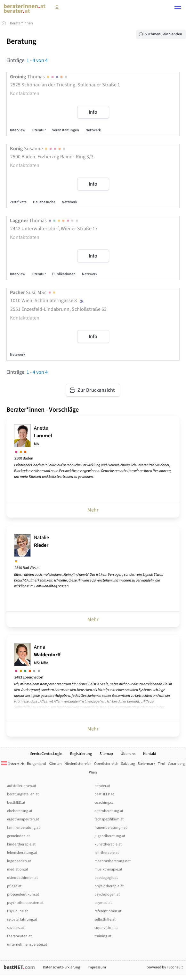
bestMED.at (16, 803)
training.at (103, 936)
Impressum (97, 967)
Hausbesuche (44, 202)
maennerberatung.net (113, 861)
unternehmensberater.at (27, 945)
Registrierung (81, 754)
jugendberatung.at (110, 836)
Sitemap (106, 754)
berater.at (102, 786)
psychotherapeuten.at (25, 903)
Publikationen (64, 274)
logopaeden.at (19, 861)
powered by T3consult (165, 967)
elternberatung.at (109, 811)
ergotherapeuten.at (23, 819)
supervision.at (106, 928)
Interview (18, 130)
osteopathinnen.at (22, 878)
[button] (178, 8)
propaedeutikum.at (23, 894)
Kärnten (55, 764)
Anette (43, 436)
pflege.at (14, 886)
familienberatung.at (23, 828)
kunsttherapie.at (108, 844)
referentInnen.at (108, 911)
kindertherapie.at (21, 844)
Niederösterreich (78, 764)
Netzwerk (93, 130)
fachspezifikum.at (109, 819)
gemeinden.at (18, 836)
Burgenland (36, 764)
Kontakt (150, 754)
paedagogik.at (106, 878)
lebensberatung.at (22, 853)
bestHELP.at (104, 794)
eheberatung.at (20, 811)
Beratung (21, 41)
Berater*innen (21, 23)
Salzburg (128, 764)
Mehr (93, 510)
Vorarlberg (176, 764)
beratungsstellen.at (23, 794)
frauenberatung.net (111, 828)
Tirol (162, 764)
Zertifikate (18, 202)
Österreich (13, 764)
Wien (93, 772)
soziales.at (16, 928)
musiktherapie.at (108, 869)
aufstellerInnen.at (22, 786)
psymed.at (103, 903)
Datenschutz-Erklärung (61, 967)
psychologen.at (107, 894)
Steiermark (146, 764)
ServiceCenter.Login (46, 754)
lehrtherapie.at (107, 853)
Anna (47, 655)
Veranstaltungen (66, 130)
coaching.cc (104, 803)
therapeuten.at (19, 936)
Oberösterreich (106, 764)
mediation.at (18, 869)
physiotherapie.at (109, 886)
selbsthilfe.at (105, 919)
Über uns (128, 754)
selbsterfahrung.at (22, 919)
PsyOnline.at (17, 911)
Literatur (39, 130)
